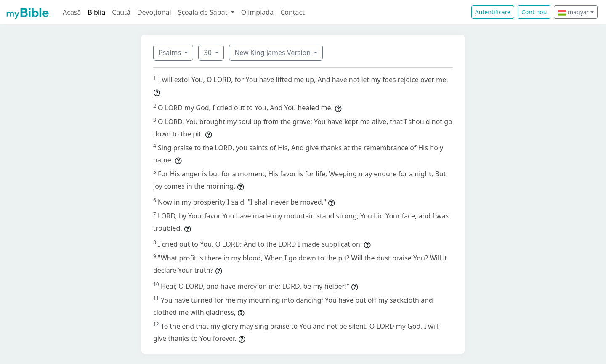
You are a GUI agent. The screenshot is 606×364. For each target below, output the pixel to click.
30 (208, 53)
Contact (292, 12)
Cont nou (534, 12)
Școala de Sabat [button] (204, 12)
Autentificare (493, 12)
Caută (121, 12)
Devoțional (154, 12)
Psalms (171, 53)
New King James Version (273, 53)
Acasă (72, 12)
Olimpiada (257, 12)
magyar (573, 12)
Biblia (97, 12)
